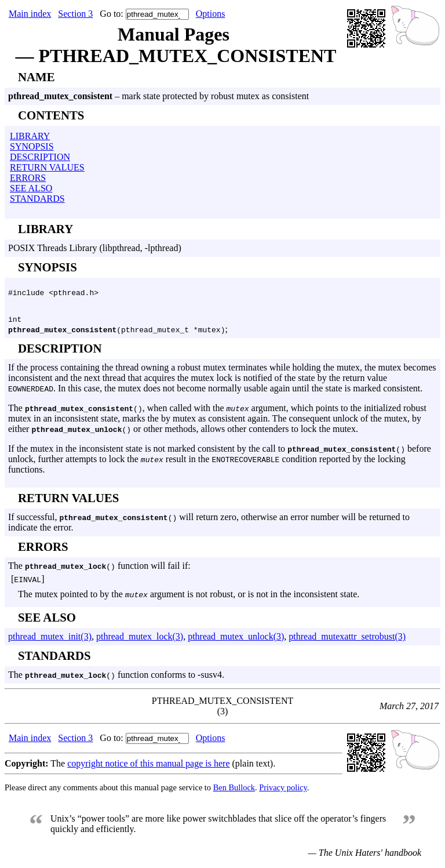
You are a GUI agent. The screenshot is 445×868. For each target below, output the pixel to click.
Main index (30, 14)
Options (211, 14)
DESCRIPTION (40, 157)
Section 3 (75, 14)
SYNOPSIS (32, 146)
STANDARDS (37, 199)
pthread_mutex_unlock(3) (236, 640)
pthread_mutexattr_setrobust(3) (347, 640)
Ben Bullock (234, 791)
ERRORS (28, 178)
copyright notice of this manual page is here (148, 767)
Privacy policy (283, 791)
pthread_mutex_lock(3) (140, 640)
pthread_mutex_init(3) (50, 640)
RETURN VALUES (47, 167)
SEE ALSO (31, 188)
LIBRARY (30, 136)
